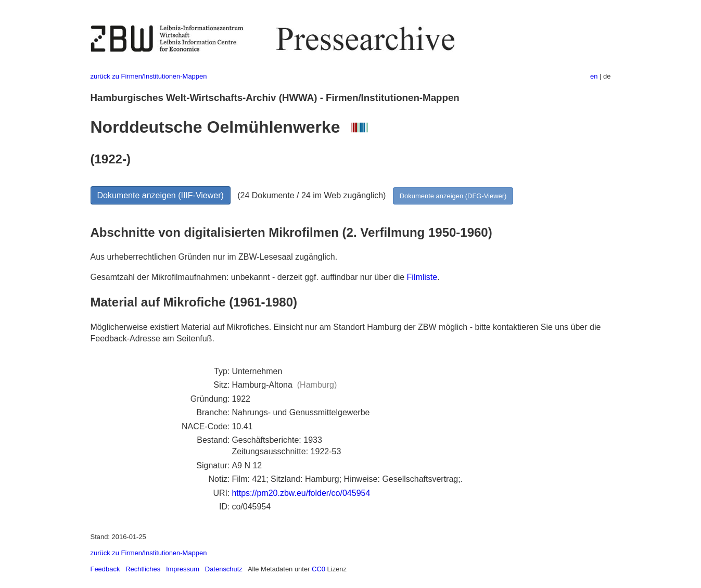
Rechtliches (143, 569)
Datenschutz (224, 569)
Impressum (183, 569)
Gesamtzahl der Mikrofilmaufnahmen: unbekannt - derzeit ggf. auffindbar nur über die (249, 277)
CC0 (318, 569)
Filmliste (422, 277)
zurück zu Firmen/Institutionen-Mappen (149, 76)
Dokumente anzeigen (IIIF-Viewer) (161, 195)
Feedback (105, 569)
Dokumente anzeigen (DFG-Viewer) (453, 196)
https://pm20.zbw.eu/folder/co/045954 (301, 493)
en (594, 76)
